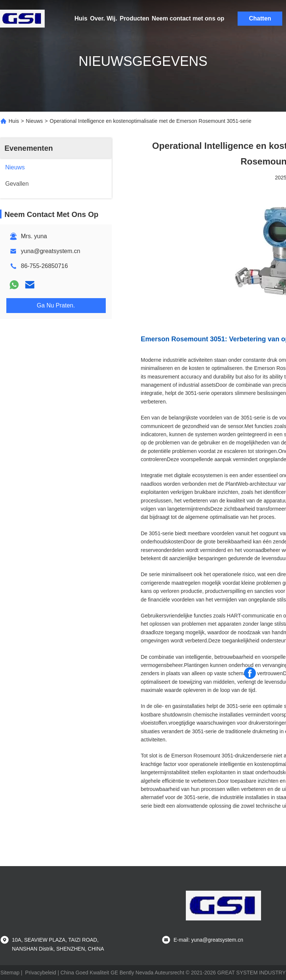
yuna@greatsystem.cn (50, 251)
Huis (81, 18)
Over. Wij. (104, 18)
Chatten (260, 18)
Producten (134, 18)
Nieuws (34, 121)
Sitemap (10, 973)
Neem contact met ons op (188, 18)
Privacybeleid (41, 973)
